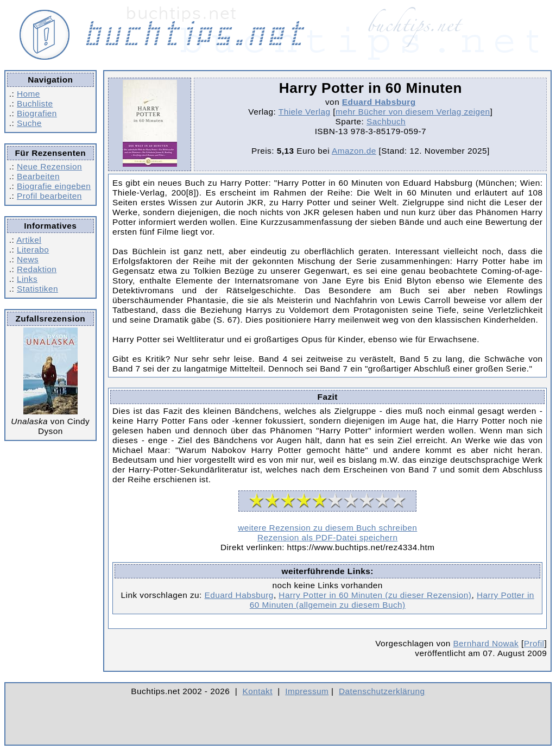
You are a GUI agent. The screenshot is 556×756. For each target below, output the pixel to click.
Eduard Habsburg (379, 102)
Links (27, 279)
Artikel (29, 240)
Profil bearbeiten (49, 196)
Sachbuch (386, 121)
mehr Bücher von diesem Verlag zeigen (413, 112)
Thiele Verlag (305, 112)
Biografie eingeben (54, 186)
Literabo (33, 250)
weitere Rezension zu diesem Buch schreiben (327, 528)
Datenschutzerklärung (382, 691)
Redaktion (37, 269)
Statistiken (37, 289)
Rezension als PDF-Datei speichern (328, 537)
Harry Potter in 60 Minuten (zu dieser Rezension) (375, 595)
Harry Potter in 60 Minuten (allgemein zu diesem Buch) (392, 600)
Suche (29, 123)
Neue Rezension (49, 166)
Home (29, 94)
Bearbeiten (38, 176)
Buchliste (35, 103)
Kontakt (258, 691)
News (28, 259)
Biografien (37, 113)
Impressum (307, 691)
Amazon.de (354, 151)
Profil (534, 643)
